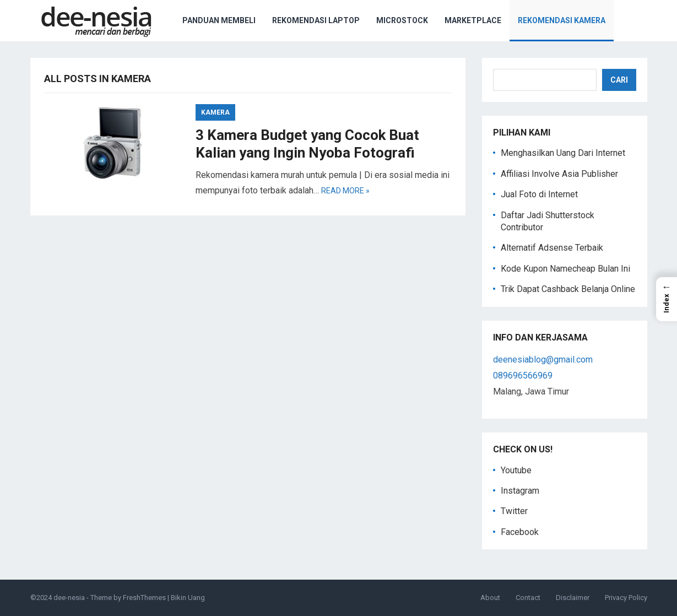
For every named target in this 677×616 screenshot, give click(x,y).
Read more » (345, 191)
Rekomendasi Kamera (562, 20)
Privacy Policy (626, 598)
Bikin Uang (188, 598)
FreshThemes (144, 598)
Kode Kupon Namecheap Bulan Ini (565, 269)
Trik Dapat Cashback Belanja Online (568, 289)
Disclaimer (573, 598)
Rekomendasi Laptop (316, 20)
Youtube (516, 470)
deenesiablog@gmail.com (543, 360)
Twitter (514, 511)
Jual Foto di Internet (539, 194)
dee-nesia (69, 598)
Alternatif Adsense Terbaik (552, 248)
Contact (528, 598)
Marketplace (473, 20)
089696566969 (523, 375)
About (490, 598)
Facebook (520, 532)
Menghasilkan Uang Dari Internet (563, 153)
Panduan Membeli (219, 20)
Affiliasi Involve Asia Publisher (559, 174)
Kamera (215, 112)
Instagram (520, 491)
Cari (619, 80)
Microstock (402, 20)
